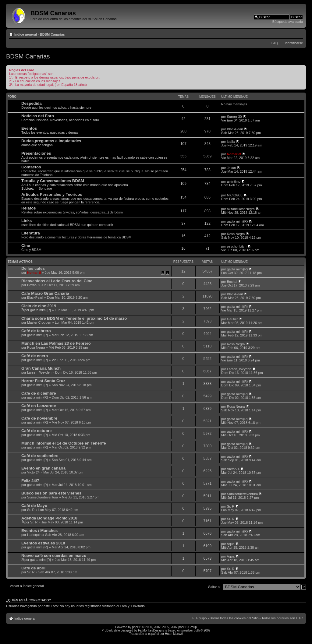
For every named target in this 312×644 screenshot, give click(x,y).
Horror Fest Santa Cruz (43, 381)
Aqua (231, 544)
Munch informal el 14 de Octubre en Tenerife (64, 443)
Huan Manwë (174, 634)
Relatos (29, 208)
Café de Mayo (34, 506)
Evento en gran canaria (43, 468)
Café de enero (35, 356)
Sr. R (31, 510)
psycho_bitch (237, 246)
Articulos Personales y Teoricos (52, 194)
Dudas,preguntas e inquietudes (51, 141)
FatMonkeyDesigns (151, 630)
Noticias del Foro (38, 116)
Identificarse (294, 43)
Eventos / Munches (39, 531)
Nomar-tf (234, 154)
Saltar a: (214, 587)
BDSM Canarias (52, 34)
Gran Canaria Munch (41, 368)
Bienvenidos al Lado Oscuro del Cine (57, 281)
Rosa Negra (236, 234)
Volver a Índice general (27, 586)
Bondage (45, 188)
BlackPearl (235, 129)
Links (27, 221)
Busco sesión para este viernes (51, 493)
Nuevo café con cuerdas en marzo (54, 556)
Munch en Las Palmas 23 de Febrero (56, 343)
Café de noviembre (39, 418)
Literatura (31, 233)
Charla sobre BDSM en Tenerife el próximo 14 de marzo (74, 318)
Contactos (31, 167)
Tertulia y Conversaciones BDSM (53, 181)
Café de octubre (37, 431)
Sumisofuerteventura (43, 497)
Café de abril (33, 568)
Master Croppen (39, 322)
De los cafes (33, 268)
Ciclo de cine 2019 (39, 306)
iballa (231, 142)
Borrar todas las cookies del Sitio (234, 618)
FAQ (275, 43)
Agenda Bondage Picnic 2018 (49, 518)
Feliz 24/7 (30, 481)
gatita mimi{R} (237, 221)
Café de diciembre (39, 393)
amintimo (234, 181)
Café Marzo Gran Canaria (45, 293)
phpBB (137, 627)
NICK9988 (235, 195)
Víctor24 (33, 472)
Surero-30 (234, 117)
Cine (26, 246)
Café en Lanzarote (39, 406)
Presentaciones (36, 153)
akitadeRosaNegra (241, 209)
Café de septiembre (40, 456)
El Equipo (199, 618)
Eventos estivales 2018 (43, 543)
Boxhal (32, 285)
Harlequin (34, 535)
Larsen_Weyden (39, 372)
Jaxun (231, 168)
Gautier (232, 319)
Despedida (32, 103)
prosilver (187, 630)
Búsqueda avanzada (288, 22)
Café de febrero (36, 331)
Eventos (29, 128)
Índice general (26, 34)
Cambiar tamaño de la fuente (298, 33)
